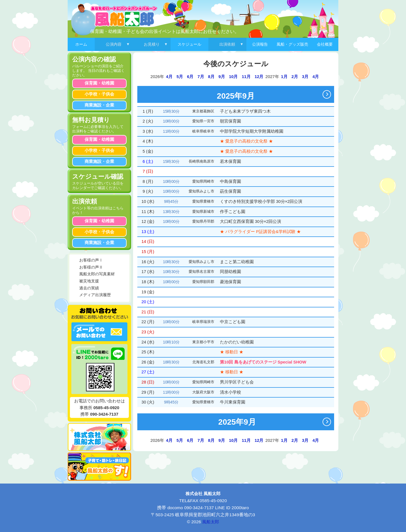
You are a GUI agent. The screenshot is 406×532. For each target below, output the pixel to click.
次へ (328, 94)
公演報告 (260, 44)
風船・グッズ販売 (292, 44)
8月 (211, 77)
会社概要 (325, 44)
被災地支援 (89, 281)
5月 (180, 77)
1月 (284, 77)
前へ (147, 94)
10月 (233, 77)
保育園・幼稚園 (99, 83)
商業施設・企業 (99, 105)
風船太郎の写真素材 (97, 274)
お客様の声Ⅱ (91, 267)
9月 (222, 77)
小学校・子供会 (99, 94)
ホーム (81, 44)
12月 (259, 77)
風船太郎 (211, 522)
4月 (169, 77)
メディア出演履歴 (95, 295)
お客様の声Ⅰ (91, 260)
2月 (295, 77)
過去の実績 (89, 288)
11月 (246, 77)
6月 (190, 77)
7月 (201, 77)
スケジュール (189, 44)
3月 (305, 77)
